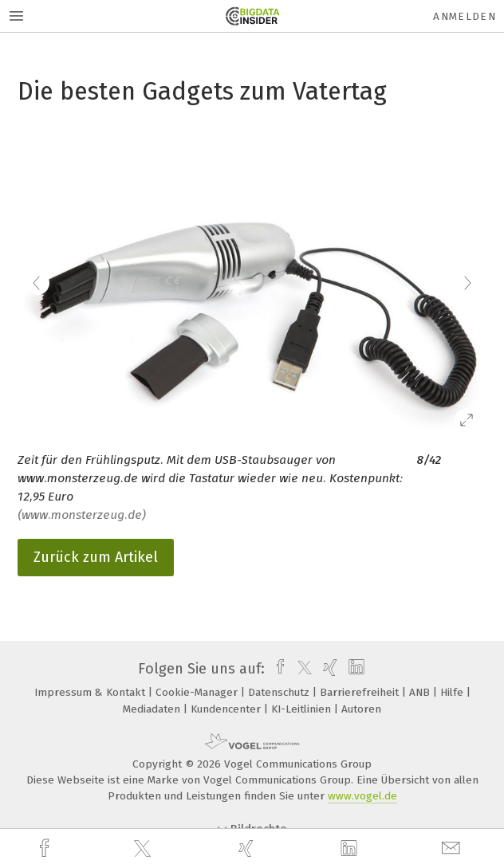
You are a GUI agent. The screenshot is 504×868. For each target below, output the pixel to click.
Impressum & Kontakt (91, 692)
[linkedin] (351, 849)
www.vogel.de (362, 796)
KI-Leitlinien (303, 709)
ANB (421, 692)
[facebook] (46, 848)
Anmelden (465, 16)
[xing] (248, 848)
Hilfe (453, 692)
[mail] (453, 848)
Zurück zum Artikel (96, 557)
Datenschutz (280, 692)
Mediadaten (153, 709)
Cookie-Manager (198, 692)
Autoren (361, 709)
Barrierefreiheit (361, 692)
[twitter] (144, 849)
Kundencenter (227, 709)
